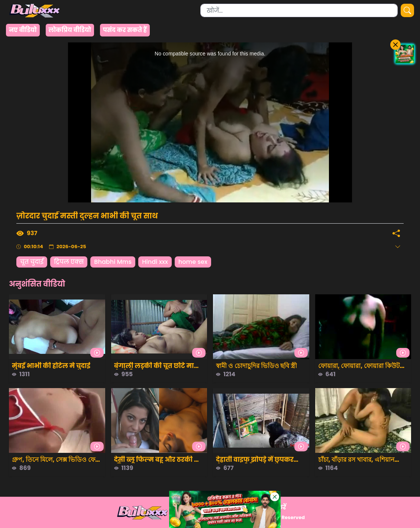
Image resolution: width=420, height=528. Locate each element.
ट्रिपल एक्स (69, 262)
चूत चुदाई (32, 262)
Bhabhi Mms (113, 262)
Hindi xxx (155, 262)
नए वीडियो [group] (23, 30)
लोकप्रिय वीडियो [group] (70, 30)
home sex (193, 262)
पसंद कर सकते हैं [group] (125, 30)
